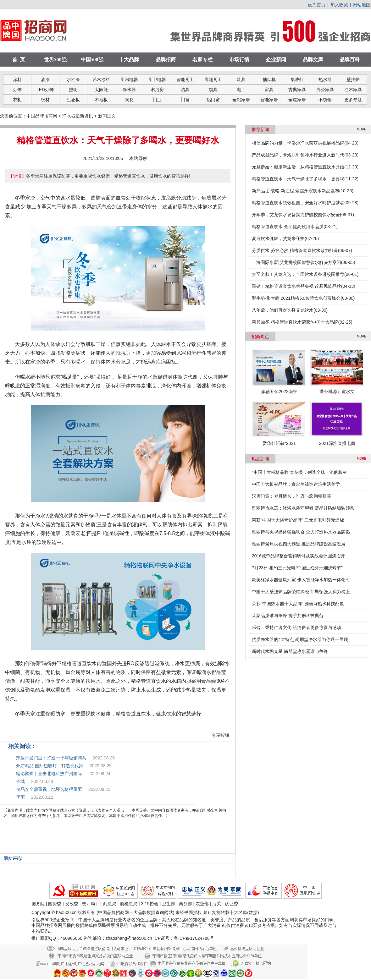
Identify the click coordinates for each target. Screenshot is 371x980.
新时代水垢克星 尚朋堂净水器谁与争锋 (290, 651)
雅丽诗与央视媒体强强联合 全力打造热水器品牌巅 (301, 532)
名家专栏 (202, 60)
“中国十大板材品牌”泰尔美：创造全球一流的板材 (299, 472)
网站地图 (362, 5)
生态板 (73, 100)
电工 (241, 90)
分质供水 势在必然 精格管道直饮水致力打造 (295, 250)
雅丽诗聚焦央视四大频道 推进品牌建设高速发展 (299, 544)
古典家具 (297, 90)
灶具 (241, 79)
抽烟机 (269, 79)
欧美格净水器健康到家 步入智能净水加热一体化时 (301, 580)
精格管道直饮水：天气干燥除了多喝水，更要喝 (298, 179)
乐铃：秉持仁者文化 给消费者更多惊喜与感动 (296, 627)
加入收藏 (339, 5)
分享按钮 (220, 735)
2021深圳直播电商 (337, 443)
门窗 (185, 100)
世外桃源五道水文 (337, 391)
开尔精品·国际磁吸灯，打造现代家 (50, 766)
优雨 (20, 797)
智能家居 (269, 100)
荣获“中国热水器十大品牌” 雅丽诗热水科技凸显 (298, 604)
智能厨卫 (185, 79)
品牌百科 (350, 60)
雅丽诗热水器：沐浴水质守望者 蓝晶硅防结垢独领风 (303, 508)
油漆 (45, 79)
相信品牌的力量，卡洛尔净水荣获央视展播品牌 (298, 143)
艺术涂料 (101, 79)
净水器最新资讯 (78, 116)
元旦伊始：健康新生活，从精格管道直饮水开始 (298, 167)
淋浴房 (157, 90)
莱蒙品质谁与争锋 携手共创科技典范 (288, 616)
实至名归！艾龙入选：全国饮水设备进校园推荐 (298, 274)
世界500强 (55, 60)
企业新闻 (276, 60)
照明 (73, 90)
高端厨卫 (213, 79)
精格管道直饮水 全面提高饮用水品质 (288, 227)
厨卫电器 (157, 79)
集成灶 (297, 79)
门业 (157, 100)
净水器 (129, 90)
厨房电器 (129, 79)
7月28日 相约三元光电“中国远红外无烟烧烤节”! (298, 568)
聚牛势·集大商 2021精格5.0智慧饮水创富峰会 (296, 298)
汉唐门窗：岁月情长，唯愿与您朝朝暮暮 (291, 496)
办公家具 (325, 90)
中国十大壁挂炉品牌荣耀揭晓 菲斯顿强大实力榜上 (301, 592)
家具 (269, 90)
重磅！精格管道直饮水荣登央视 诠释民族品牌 (296, 286)
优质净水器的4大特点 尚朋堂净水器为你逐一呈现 (300, 639)
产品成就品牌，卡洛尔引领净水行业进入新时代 (298, 155)
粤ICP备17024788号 (194, 938)
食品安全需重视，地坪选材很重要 (49, 789)
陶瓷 (129, 100)
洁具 (185, 90)
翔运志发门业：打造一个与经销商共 (51, 758)
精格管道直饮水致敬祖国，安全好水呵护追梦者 (298, 203)
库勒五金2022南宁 (279, 391)
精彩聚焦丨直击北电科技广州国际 (49, 774)
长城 (20, 781)
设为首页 (317, 5)
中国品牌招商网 (42, 116)
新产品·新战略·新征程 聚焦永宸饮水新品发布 (296, 191)
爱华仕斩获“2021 (279, 443)
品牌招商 (166, 60)
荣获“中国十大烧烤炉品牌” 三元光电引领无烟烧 (298, 520)
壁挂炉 (353, 79)
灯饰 (17, 90)
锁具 (213, 90)
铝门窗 (213, 100)
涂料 (17, 79)
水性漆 (73, 79)
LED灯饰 (45, 90)
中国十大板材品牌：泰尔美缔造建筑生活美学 (296, 484)
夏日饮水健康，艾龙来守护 (278, 238)
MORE (362, 129)
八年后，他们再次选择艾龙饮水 (283, 310)
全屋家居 (297, 100)
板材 (45, 100)
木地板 (101, 100)
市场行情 (239, 60)
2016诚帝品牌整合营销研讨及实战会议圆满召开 (299, 556)
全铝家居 (241, 100)
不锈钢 (325, 100)
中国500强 (92, 60)
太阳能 (101, 90)
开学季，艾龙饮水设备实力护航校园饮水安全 (296, 215)
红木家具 (353, 90)
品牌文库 (313, 60)
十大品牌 (129, 60)
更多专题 (353, 100)
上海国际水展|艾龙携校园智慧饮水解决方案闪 (296, 262)
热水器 (325, 79)
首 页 (19, 60)
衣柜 (17, 100)
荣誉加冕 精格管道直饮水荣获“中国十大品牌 (295, 322)
